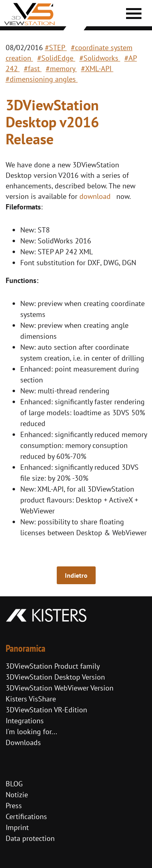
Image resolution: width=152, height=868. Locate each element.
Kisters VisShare (31, 699)
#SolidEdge (56, 58)
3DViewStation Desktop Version (55, 677)
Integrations (25, 721)
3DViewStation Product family (53, 666)
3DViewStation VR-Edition (46, 710)
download (95, 196)
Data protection (30, 838)
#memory (61, 69)
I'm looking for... (31, 732)
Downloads (23, 742)
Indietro (76, 575)
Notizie (17, 795)
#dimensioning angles (42, 79)
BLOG (14, 784)
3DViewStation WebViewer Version (60, 688)
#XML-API (97, 69)
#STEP (56, 48)
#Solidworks (100, 58)
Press (14, 806)
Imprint (17, 827)
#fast (33, 69)
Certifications (26, 816)
